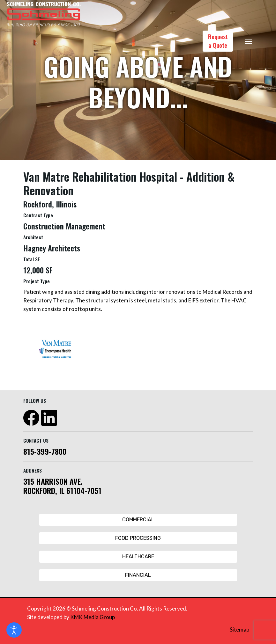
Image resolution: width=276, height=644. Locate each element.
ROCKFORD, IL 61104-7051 (62, 490)
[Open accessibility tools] (14, 630)
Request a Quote (218, 41)
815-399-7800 (45, 451)
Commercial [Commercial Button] (138, 520)
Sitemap (239, 630)
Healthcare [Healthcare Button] (138, 557)
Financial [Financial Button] (138, 575)
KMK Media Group (93, 617)
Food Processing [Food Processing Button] (138, 538)
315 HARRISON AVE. (53, 481)
